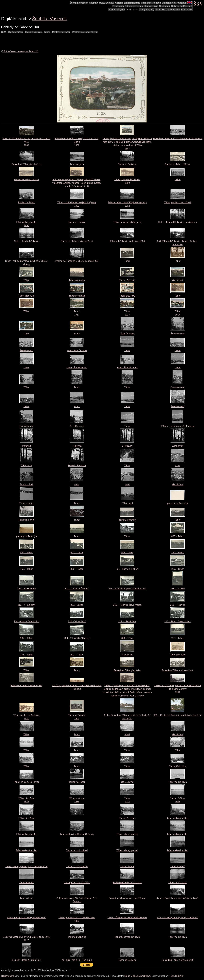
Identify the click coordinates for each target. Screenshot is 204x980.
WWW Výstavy (107, 3)
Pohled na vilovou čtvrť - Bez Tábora (127, 898)
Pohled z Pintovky (77, 465)
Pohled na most (26, 520)
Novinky (93, 3)
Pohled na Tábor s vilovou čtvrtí (77, 241)
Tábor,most (127, 503)
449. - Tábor (178, 553)
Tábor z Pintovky (127, 520)
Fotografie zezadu (134, 6)
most (178, 465)
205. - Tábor (26, 655)
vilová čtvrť (178, 280)
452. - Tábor (77, 569)
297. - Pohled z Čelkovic (77, 589)
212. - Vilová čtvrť (127, 621)
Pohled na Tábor (26, 202)
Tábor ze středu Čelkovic (127, 937)
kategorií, (145, 10)
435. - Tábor (178, 536)
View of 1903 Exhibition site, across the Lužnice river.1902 (26, 142)
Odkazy (175, 6)
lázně (127, 734)
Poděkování (186, 6)
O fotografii (165, 6)
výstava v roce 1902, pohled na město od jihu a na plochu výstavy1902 (178, 689)
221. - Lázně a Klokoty (127, 569)
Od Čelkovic (127, 782)
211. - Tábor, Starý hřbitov (178, 621)
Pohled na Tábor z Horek (178, 164)
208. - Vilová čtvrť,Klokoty (77, 638)
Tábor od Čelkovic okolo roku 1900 (127, 241)
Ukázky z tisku (151, 6)
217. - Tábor (178, 569)
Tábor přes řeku (77, 280)
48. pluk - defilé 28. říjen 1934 (26, 960)
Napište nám (8, 976)
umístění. (175, 10)
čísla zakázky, (162, 10)
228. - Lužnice (178, 589)
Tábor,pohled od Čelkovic (77, 882)
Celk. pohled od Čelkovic (26, 241)
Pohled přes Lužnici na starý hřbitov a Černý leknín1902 (77, 142)
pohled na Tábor (77, 782)
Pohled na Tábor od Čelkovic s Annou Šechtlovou (178, 139)
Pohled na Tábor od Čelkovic (127, 882)
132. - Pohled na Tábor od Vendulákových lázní (178, 715)
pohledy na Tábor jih (178, 503)
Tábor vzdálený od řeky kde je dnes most (178, 918)
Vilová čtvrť (127, 655)
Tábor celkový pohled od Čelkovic (77, 834)
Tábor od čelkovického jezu (127, 222)
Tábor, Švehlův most (77, 368)
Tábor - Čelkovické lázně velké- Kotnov (127, 918)
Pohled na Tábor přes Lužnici (26, 164)
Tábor (178, 180)
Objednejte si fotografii (174, 3)
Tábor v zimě (26, 484)
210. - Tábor (178, 638)
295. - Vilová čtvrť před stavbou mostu (127, 589)
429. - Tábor (26, 553)
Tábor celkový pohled (178, 818)
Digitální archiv (132, 3)
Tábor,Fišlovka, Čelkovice (26, 782)
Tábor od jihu (26, 898)
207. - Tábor (26, 638)
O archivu (186, 10)
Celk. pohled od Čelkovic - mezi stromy (178, 222)
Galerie (119, 3)
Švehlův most (127, 334)
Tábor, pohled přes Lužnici (178, 202)
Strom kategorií (117, 10)
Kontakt (157, 3)
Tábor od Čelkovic (127, 164)
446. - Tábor (127, 553)
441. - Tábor (77, 553)
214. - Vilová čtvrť (77, 621)
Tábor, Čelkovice (178, 766)
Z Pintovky (127, 446)
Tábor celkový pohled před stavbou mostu (26, 867)
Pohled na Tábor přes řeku (127, 670)
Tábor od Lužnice (77, 222)
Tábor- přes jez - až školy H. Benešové (26, 918)
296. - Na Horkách (26, 589)
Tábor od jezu (77, 164)
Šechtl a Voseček (79, 3)
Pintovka (26, 446)
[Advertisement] (53, 40)
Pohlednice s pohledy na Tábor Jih (21, 51)
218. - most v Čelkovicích (26, 621)
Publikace (146, 3)
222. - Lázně (77, 605)
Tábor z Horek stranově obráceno (178, 426)
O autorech (118, 6)
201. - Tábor (77, 655)
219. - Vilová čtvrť (26, 605)
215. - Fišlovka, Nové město (127, 605)
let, (152, 10)
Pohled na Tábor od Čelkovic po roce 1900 (77, 261)
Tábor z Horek (26, 503)
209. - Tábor (127, 638)
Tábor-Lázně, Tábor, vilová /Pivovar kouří (178, 898)
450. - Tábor (26, 569)
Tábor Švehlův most (77, 350)
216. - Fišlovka (178, 605)
